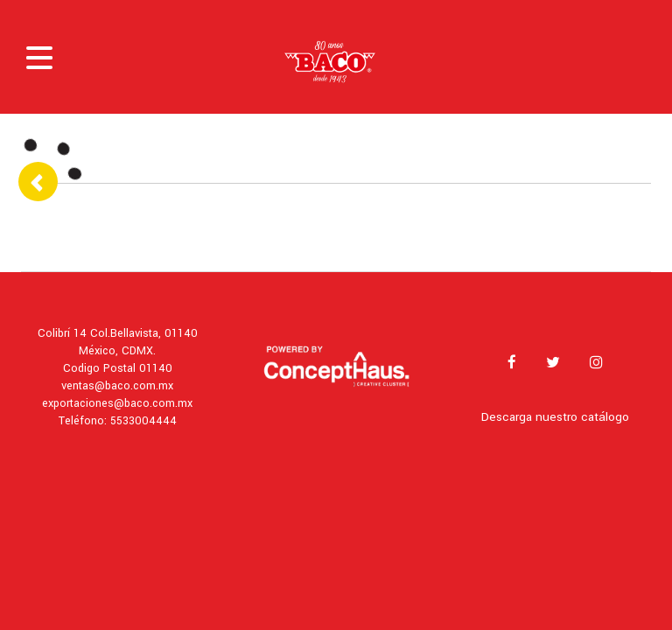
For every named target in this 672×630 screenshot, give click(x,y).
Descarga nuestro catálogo (555, 417)
